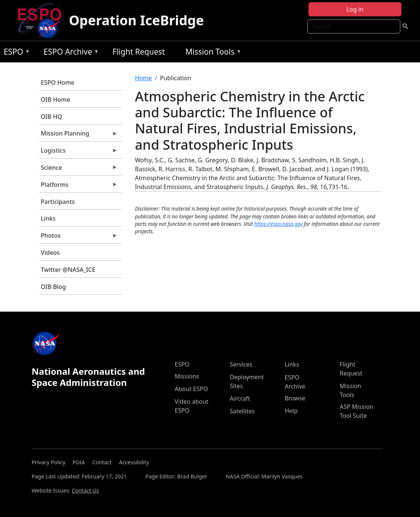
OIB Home (56, 100)
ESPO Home (58, 82)
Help (291, 411)
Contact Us (85, 490)
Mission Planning (78, 135)
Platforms (78, 186)
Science (78, 169)
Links (48, 218)
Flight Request (139, 52)
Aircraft (240, 399)
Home (143, 78)
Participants (58, 202)
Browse (295, 398)
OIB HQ (51, 117)
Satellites (242, 411)
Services (241, 364)
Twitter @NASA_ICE (68, 270)
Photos (78, 237)
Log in (355, 9)
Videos (50, 253)
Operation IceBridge (136, 20)
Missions (187, 376)
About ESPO (191, 389)
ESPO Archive (69, 53)
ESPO (15, 53)
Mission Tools (212, 53)
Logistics (78, 152)
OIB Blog (53, 287)
